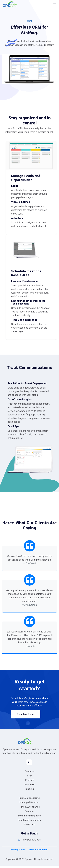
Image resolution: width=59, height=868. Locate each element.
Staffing (30, 789)
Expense (29, 811)
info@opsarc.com (29, 840)
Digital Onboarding (30, 798)
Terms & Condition (37, 850)
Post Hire (29, 785)
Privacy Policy (18, 850)
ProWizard (29, 825)
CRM (30, 776)
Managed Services (29, 802)
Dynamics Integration (30, 816)
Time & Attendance (29, 807)
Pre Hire (30, 780)
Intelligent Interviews (30, 820)
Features (30, 771)
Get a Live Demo (25, 714)
